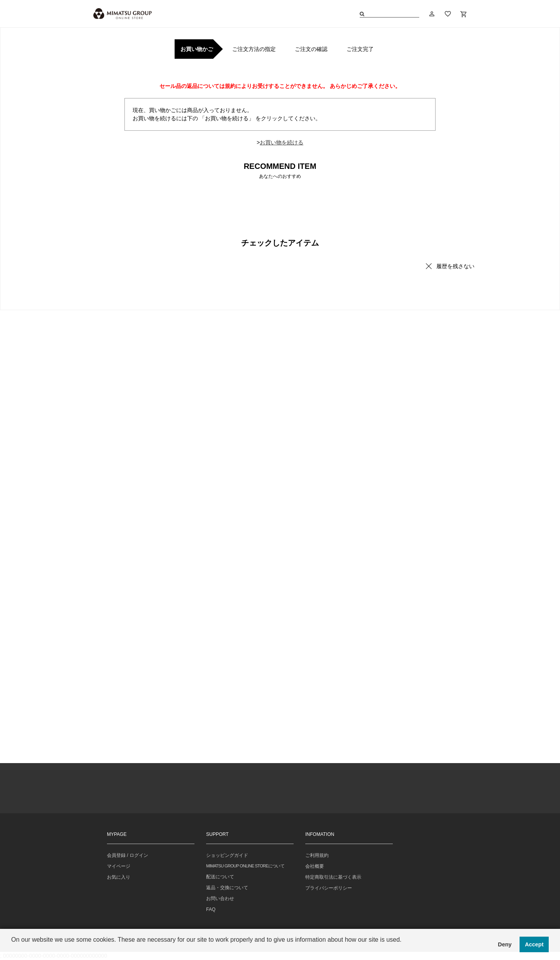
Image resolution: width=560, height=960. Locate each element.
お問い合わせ (220, 899)
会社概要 (315, 866)
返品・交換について (227, 888)
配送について (220, 877)
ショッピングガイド (227, 855)
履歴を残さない (455, 266)
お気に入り (119, 877)
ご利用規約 (317, 855)
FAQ (211, 909)
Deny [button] (505, 944)
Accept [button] (534, 944)
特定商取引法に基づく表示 (333, 877)
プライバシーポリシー (329, 888)
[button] (12, 950)
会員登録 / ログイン (128, 855)
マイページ (119, 866)
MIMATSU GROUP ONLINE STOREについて (245, 866)
